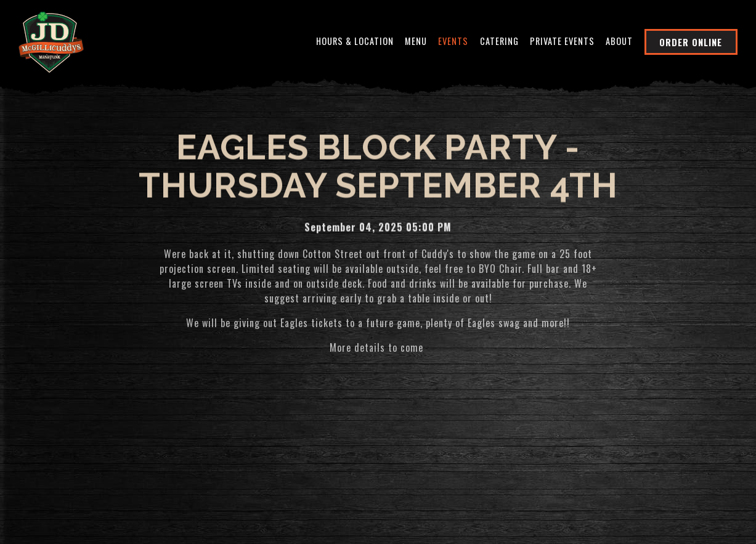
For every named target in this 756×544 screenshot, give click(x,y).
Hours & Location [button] (355, 41)
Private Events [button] (562, 41)
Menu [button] (416, 41)
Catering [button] (499, 41)
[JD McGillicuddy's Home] (51, 41)
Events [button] (453, 41)
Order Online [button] (691, 42)
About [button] (619, 41)
